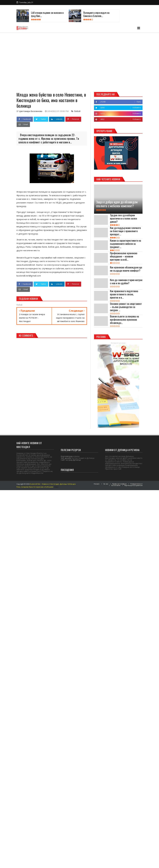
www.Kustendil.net (26, 265)
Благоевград (67, 456)
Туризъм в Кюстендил (111, 7)
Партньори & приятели (133, 485)
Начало (97, 484)
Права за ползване (119, 484)
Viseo (56, 487)
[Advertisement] (26, 62)
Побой (77, 111)
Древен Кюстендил (48, 7)
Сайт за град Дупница (71, 460)
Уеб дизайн (66, 458)
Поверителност (136, 484)
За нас (106, 484)
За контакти (132, 7)
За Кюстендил (28, 7)
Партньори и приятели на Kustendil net (79, 7)
